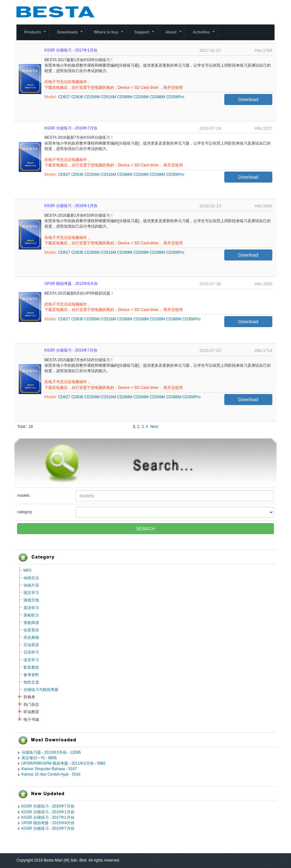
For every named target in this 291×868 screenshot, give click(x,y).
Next (154, 427)
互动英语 (31, 645)
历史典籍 (31, 637)
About (175, 35)
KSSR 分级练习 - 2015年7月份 (48, 828)
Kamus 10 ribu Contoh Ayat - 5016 (51, 774)
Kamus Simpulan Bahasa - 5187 (49, 769)
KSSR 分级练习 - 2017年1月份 (48, 817)
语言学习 (31, 660)
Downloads (71, 35)
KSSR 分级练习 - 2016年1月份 (48, 812)
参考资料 (31, 675)
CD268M (141, 97)
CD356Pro (175, 97)
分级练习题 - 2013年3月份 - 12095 (51, 752)
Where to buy (110, 35)
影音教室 (31, 667)
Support (146, 35)
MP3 (28, 571)
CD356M (92, 97)
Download (248, 99)
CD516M (108, 97)
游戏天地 (31, 600)
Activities (205, 35)
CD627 (64, 97)
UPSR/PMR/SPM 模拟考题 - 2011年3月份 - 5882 (64, 763)
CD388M (157, 97)
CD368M (125, 97)
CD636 (77, 97)
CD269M (157, 319)
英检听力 (31, 615)
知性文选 (31, 682)
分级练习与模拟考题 (41, 690)
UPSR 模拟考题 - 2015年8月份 (48, 823)
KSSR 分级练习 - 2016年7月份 (48, 806)
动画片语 (31, 585)
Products (36, 35)
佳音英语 (31, 630)
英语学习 (31, 608)
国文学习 (31, 593)
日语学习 (31, 652)
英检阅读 (31, 623)
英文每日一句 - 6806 (39, 758)
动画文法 (31, 578)
